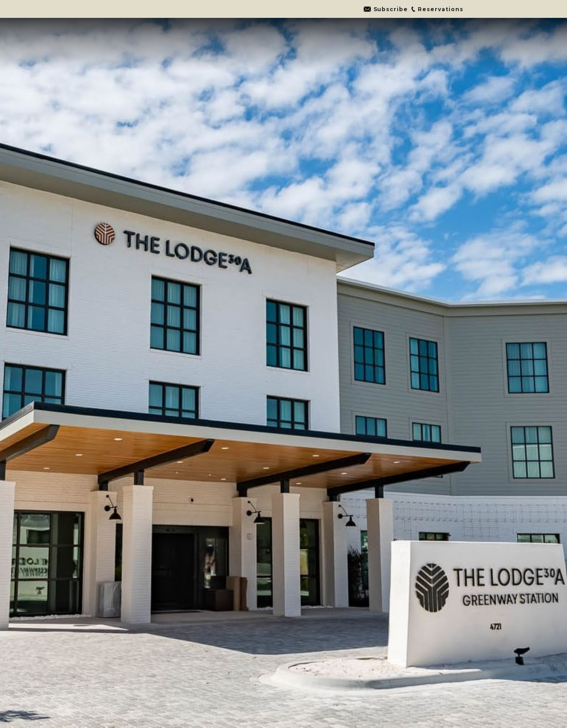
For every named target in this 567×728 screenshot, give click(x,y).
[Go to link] (386, 9)
